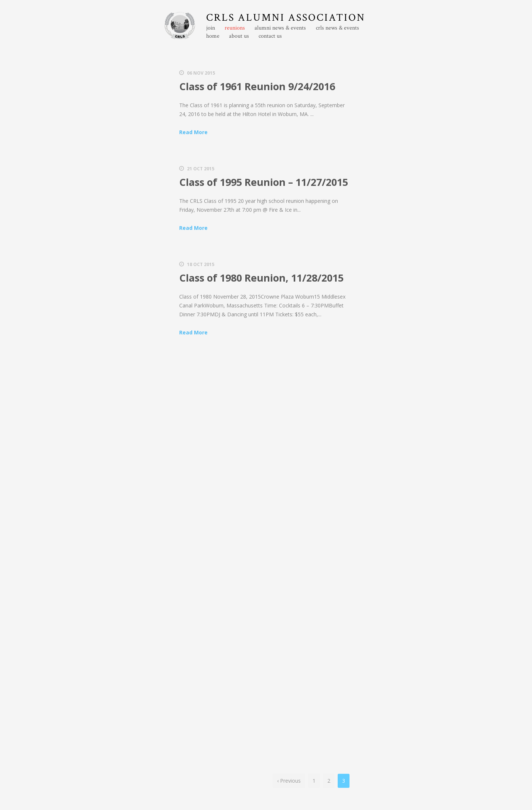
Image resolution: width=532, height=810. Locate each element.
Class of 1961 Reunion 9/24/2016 (257, 86)
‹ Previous (289, 781)
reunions (235, 28)
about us (239, 36)
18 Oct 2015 (201, 264)
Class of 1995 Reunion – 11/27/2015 (264, 182)
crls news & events (337, 28)
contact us (270, 36)
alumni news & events (280, 28)
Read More (193, 132)
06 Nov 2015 (201, 73)
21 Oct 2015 (201, 169)
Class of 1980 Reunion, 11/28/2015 (261, 278)
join (211, 28)
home (213, 36)
